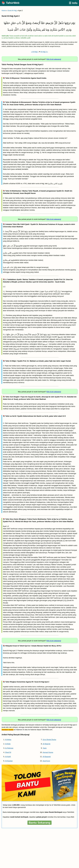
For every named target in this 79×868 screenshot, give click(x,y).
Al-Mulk (8, 744)
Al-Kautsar (9, 761)
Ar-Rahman (9, 748)
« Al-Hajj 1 (35, 52)
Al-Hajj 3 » (44, 52)
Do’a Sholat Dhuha (49, 740)
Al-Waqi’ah (47, 744)
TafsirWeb (13, 3)
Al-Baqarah (47, 757)
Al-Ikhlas (8, 740)
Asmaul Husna (48, 752)
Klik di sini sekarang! (54, 59)
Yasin (45, 748)
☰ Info (73, 3)
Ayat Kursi (46, 761)
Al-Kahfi (8, 757)
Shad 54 (8, 752)
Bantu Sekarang (39, 823)
